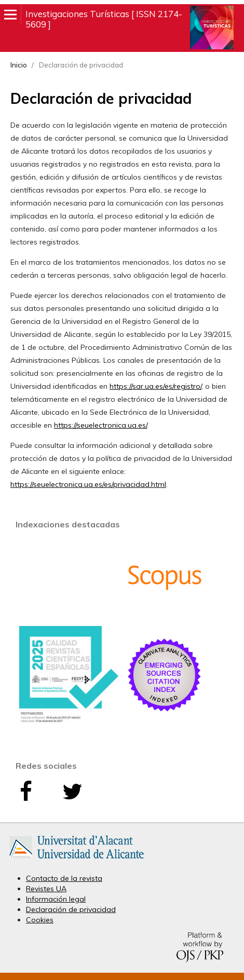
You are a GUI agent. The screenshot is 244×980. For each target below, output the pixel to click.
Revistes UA (46, 889)
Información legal (56, 899)
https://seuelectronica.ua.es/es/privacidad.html (88, 484)
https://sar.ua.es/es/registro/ (155, 386)
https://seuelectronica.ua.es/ (100, 425)
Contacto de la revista (64, 878)
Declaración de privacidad (71, 909)
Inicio (19, 65)
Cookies (40, 920)
